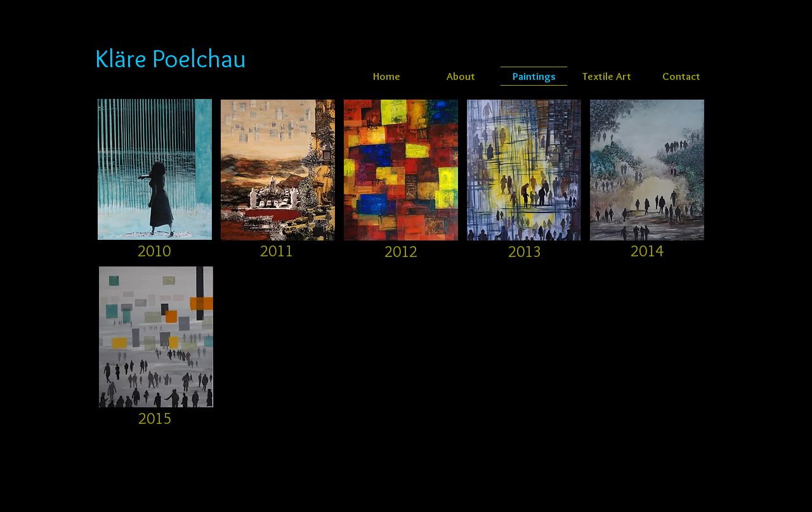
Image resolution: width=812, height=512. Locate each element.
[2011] (277, 251)
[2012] (401, 251)
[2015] (155, 418)
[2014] (647, 251)
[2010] (154, 251)
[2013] (525, 251)
